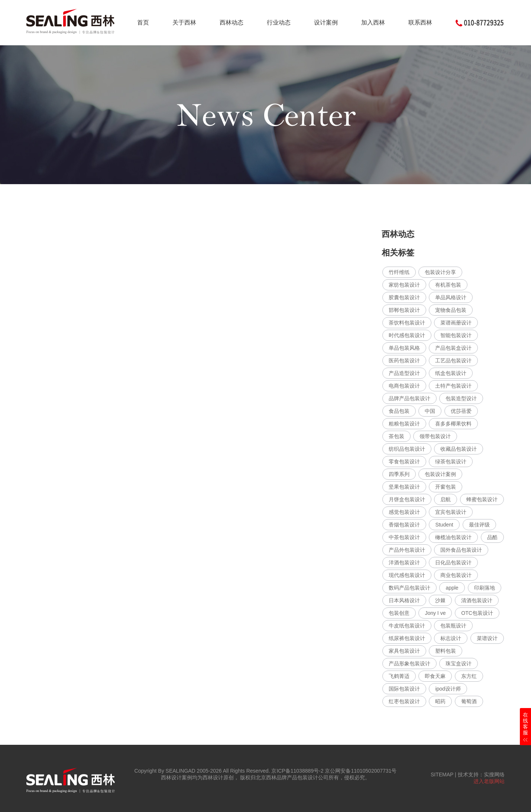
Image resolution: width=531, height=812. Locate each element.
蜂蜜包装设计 (482, 499)
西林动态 (231, 22)
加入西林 (373, 22)
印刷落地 (485, 588)
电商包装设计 (404, 386)
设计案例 (326, 22)
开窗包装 (446, 487)
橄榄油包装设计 (453, 537)
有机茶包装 (448, 285)
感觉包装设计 (404, 512)
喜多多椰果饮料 (453, 424)
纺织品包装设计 (407, 449)
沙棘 (440, 600)
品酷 (492, 537)
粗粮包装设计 (404, 424)
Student (444, 525)
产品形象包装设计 (409, 663)
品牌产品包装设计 (409, 398)
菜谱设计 (487, 638)
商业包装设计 (456, 575)
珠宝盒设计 (459, 663)
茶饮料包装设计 (407, 323)
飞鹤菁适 (399, 676)
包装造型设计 (461, 398)
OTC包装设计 (477, 613)
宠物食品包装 (451, 310)
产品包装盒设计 (453, 348)
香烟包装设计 (404, 525)
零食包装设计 (404, 462)
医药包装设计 (404, 361)
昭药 (440, 701)
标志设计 (451, 638)
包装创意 (399, 613)
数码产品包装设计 (409, 588)
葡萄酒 (469, 701)
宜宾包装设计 (451, 512)
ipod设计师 (448, 689)
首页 (143, 22)
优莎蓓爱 (461, 411)
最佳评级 (479, 525)
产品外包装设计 (407, 550)
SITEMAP (442, 775)
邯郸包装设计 (404, 310)
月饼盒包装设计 (407, 499)
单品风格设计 (451, 297)
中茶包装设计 (404, 537)
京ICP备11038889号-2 (297, 771)
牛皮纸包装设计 (407, 626)
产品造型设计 (404, 373)
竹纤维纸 (399, 272)
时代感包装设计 (407, 335)
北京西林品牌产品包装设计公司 (292, 777)
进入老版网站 (489, 781)
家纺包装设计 (404, 285)
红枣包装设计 (404, 701)
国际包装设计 (404, 689)
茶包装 (396, 436)
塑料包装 (446, 651)
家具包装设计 (404, 651)
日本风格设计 (404, 600)
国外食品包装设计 (461, 550)
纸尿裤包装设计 (407, 638)
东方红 (469, 676)
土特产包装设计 (453, 386)
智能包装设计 (456, 335)
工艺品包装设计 (453, 361)
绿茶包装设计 (451, 462)
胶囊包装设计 (404, 297)
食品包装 (399, 411)
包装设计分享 (440, 272)
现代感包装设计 (407, 575)
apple (452, 588)
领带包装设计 (435, 436)
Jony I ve (435, 613)
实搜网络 (494, 775)
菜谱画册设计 (456, 323)
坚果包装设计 (404, 487)
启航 (446, 499)
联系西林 (420, 22)
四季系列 (399, 474)
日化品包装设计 (453, 562)
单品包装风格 (404, 348)
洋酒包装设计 (404, 562)
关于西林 (184, 22)
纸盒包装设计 (451, 373)
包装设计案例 (440, 474)
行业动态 (279, 22)
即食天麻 (435, 676)
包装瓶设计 (453, 626)
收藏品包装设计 (459, 449)
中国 (430, 411)
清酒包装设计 (477, 600)
